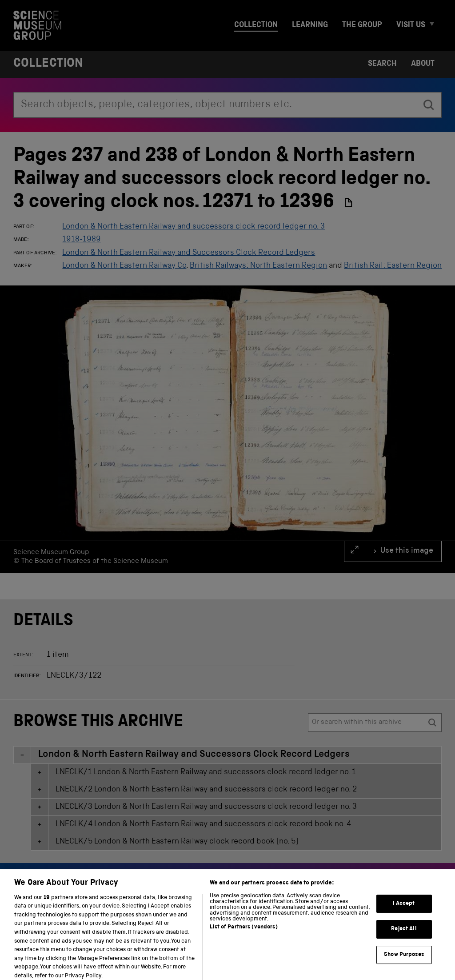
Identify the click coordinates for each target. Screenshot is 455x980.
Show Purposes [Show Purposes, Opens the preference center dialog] (404, 960)
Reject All (404, 935)
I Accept (404, 909)
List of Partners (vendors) (243, 933)
